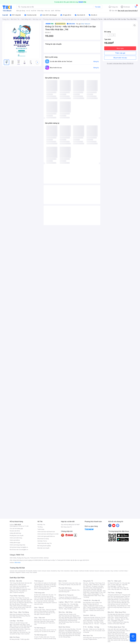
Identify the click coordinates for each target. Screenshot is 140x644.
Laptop (74, 609)
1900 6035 (17, 563)
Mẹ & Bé (94, 589)
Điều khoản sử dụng (43, 539)
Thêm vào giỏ (120, 53)
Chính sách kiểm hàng (16, 538)
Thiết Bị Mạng (68, 607)
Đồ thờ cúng (65, 622)
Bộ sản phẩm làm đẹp (20, 633)
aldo (72, 571)
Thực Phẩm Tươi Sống (17, 596)
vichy (28, 572)
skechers (67, 571)
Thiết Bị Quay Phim (118, 622)
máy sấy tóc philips (120, 631)
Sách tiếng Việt (87, 638)
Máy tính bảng (17, 617)
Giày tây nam (46, 620)
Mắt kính (74, 590)
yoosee (107, 571)
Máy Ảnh (122, 624)
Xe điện (100, 629)
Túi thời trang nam (40, 635)
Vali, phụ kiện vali (76, 585)
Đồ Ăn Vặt (65, 634)
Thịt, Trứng (18, 598)
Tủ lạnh (113, 585)
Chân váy (46, 586)
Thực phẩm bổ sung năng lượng (119, 606)
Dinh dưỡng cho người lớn (20, 589)
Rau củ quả (16, 599)
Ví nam (36, 637)
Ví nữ (52, 630)
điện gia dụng (21, 11)
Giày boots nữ (41, 613)
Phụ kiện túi (52, 631)
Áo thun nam (38, 595)
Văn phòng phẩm (97, 638)
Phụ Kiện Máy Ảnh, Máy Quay (116, 614)
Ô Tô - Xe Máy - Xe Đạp (91, 627)
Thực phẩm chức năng (19, 624)
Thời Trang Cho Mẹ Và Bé (17, 583)
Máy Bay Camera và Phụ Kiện (118, 623)
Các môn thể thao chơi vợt (119, 603)
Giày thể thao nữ (122, 606)
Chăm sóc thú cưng (64, 629)
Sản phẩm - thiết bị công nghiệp (94, 593)
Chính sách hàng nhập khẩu (17, 545)
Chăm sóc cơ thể (18, 626)
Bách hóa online (92, 591)
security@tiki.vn (24, 550)
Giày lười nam (38, 620)
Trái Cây (12, 598)
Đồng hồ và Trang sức (66, 595)
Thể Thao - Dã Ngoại (115, 593)
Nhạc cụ (72, 622)
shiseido (12, 572)
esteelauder (22, 571)
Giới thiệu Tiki (41, 525)
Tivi (112, 588)
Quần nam (45, 595)
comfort (121, 571)
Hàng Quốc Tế (88, 581)
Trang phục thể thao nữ (114, 595)
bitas (126, 571)
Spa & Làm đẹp (95, 619)
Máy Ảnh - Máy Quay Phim (117, 612)
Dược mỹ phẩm (25, 634)
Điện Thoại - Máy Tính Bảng (19, 612)
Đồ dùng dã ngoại (119, 596)
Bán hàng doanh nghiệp (44, 546)
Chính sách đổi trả (15, 540)
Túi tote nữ (45, 631)
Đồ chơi (27, 583)
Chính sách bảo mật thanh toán (46, 532)
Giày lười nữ (49, 613)
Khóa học (98, 617)
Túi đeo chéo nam (44, 637)
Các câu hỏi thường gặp (16, 528)
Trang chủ (114, 7)
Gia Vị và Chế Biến (67, 632)
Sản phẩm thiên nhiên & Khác (20, 628)
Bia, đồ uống (16, 604)
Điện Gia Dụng (15, 637)
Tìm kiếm (98, 7)
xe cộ (28, 11)
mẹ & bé (34, 11)
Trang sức (62, 597)
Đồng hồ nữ (68, 597)
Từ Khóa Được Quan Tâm (116, 627)
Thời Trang (98, 583)
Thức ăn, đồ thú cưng (19, 607)
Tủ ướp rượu (125, 589)
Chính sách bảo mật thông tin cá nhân (48, 534)
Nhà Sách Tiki (88, 636)
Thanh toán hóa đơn (89, 617)
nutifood (82, 571)
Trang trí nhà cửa (63, 614)
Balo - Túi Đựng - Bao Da (118, 619)
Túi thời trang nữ (40, 628)
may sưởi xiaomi (116, 634)
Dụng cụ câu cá (116, 601)
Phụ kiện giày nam (43, 623)
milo (62, 571)
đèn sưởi (116, 629)
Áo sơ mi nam (45, 596)
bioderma (54, 571)
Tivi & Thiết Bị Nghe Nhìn (93, 595)
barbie (35, 571)
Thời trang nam (39, 593)
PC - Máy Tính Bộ (66, 609)
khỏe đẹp (40, 11)
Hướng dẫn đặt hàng (15, 533)
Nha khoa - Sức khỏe (94, 622)
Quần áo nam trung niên (44, 603)
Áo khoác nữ (47, 585)
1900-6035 (18, 525)
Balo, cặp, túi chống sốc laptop (70, 584)
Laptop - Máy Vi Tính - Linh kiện (70, 602)
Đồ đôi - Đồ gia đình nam (47, 599)
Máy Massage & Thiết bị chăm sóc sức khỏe (21, 627)
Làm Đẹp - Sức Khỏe (17, 621)
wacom (97, 571)
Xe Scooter (98, 631)
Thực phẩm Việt (24, 599)
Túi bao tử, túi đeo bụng (49, 638)
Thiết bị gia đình (25, 639)
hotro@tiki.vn (24, 547)
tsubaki (35, 572)
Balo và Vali (63, 581)
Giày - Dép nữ (39, 607)
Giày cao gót (38, 610)
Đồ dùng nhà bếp (15, 639)
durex (49, 571)
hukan (23, 572)
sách (53, 11)
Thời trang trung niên (43, 589)
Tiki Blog (40, 527)
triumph (76, 571)
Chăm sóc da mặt (15, 623)
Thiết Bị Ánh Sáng (119, 616)
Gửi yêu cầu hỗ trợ (15, 531)
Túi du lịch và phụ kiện (68, 583)
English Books (93, 639)
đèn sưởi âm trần (116, 640)
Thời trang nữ (39, 581)
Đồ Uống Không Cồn (69, 635)
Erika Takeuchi (86, 24)
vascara (12, 571)
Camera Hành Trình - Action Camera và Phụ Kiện (118, 617)
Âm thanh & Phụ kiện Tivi (115, 583)
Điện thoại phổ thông (19, 616)
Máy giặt (113, 586)
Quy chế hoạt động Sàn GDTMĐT (70, 525)
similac (116, 571)
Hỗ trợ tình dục (24, 632)
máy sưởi (110, 629)
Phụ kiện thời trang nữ (65, 590)
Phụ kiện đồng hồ (67, 599)
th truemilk (29, 571)
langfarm (18, 572)
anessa (102, 571)
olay (112, 571)
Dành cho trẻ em (18, 606)
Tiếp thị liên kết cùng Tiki (45, 543)
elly (59, 571)
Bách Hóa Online (64, 627)
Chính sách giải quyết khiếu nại (46, 536)
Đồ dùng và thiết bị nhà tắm (70, 619)
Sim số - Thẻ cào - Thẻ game (97, 624)
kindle (87, 571)
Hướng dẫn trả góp (15, 543)
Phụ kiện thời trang (65, 588)
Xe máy (88, 631)
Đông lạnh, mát (22, 601)
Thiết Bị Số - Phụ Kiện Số (91, 600)
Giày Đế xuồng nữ (45, 614)
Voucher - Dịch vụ (89, 615)
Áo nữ (36, 583)
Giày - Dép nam (40, 618)
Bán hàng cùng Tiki (66, 527)
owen (40, 571)
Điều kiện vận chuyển (43, 548)
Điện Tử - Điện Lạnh (114, 581)
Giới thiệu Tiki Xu (42, 541)
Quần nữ (46, 583)
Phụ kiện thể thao (119, 598)
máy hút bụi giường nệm (118, 636)
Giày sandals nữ (44, 611)
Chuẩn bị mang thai (19, 592)
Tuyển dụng (41, 529)
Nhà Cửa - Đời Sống (65, 612)
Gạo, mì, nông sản (19, 603)
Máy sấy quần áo (116, 589)
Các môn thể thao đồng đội (119, 603)
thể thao (58, 11)
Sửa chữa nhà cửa (67, 616)
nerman (92, 571)
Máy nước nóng (118, 588)
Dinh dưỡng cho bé (18, 588)
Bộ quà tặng (67, 637)
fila (31, 572)
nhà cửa (47, 11)
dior (16, 571)
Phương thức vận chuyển (17, 536)
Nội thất (67, 617)
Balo (60, 583)
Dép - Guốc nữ (46, 610)
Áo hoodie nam (42, 598)
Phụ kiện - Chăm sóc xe (90, 629)
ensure (44, 571)
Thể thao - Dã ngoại (91, 586)
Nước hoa (16, 632)
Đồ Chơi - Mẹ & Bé (16, 581)
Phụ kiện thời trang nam (69, 591)
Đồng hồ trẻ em (77, 599)
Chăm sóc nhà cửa (20, 609)
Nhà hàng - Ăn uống (92, 621)
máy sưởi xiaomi (120, 635)
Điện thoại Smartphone (16, 614)
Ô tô (93, 631)
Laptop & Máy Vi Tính (96, 592)
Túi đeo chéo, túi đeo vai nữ (42, 630)
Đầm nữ (41, 583)
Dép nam (43, 621)
